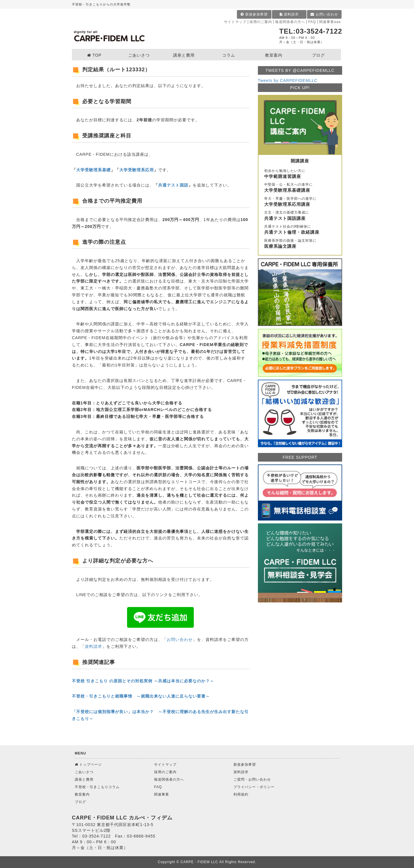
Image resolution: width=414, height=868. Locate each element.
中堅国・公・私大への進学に (300, 188)
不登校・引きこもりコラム (97, 787)
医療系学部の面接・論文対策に (300, 244)
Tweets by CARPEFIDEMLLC (288, 80)
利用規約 (241, 794)
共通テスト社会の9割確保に (300, 230)
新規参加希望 (254, 14)
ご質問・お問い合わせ (252, 779)
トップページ (88, 765)
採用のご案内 (261, 22)
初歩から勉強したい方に (300, 174)
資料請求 (289, 14)
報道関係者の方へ (290, 22)
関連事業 (162, 794)
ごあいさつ (84, 772)
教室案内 (82, 794)
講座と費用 (84, 779)
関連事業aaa (330, 22)
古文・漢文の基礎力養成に (300, 216)
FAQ (312, 22)
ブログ (80, 802)
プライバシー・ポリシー (254, 787)
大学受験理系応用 (137, 170)
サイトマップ (235, 22)
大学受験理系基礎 (93, 170)
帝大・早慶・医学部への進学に (300, 202)
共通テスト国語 (173, 185)
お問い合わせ (324, 14)
